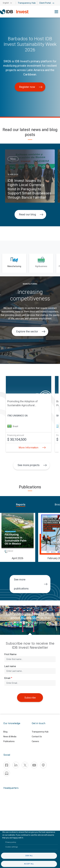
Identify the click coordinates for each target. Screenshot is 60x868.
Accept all (29, 864)
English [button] (6, 3)
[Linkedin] (16, 765)
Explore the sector (31, 331)
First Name (10, 654)
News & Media (10, 737)
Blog (5, 732)
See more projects (32, 465)
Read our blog (31, 214)
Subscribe (30, 698)
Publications (9, 741)
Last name (10, 666)
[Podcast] (43, 765)
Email (7, 678)
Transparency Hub (27, 3)
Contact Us (37, 737)
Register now (31, 87)
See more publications (31, 584)
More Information (31, 447)
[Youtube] (34, 765)
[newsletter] (7, 773)
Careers (35, 741)
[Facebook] (7, 765)
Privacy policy (11, 842)
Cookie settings (12, 847)
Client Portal (47, 3)
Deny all (29, 856)
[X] (25, 765)
